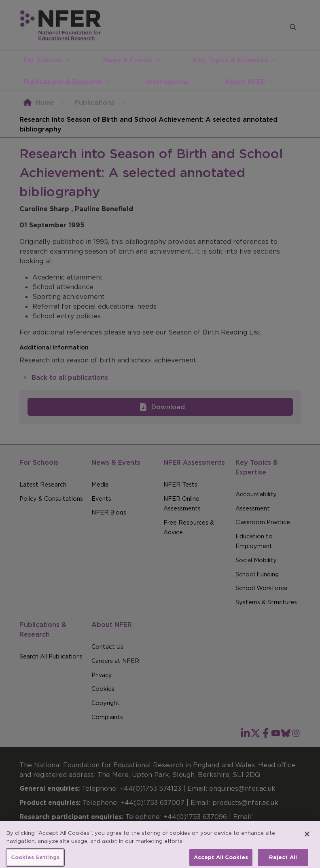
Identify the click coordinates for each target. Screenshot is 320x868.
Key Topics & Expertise (231, 60)
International (168, 82)
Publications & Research (63, 82)
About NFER (245, 82)
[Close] (307, 838)
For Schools (43, 60)
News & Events (128, 60)
